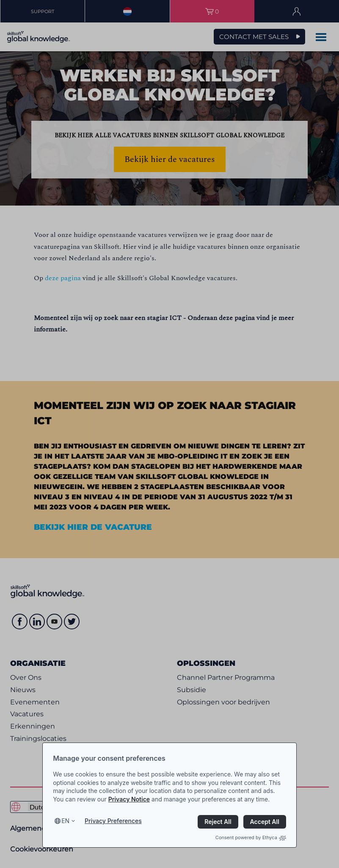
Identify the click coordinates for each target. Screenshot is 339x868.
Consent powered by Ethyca (251, 837)
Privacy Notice (129, 799)
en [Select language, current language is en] (65, 821)
